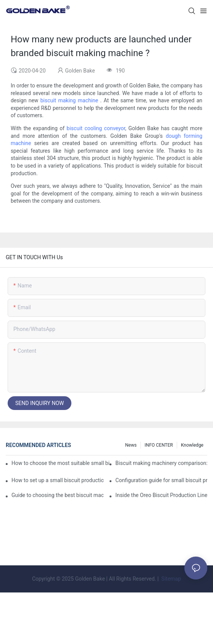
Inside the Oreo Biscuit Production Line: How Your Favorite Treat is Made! (161, 495)
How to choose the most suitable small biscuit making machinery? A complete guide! (60, 463)
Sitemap (170, 579)
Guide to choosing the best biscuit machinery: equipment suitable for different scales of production (57, 495)
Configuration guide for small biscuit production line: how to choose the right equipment (161, 480)
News (131, 445)
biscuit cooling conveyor (96, 128)
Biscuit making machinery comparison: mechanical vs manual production (161, 463)
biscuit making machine (69, 100)
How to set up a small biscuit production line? (57, 480)
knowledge (192, 445)
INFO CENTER (159, 445)
